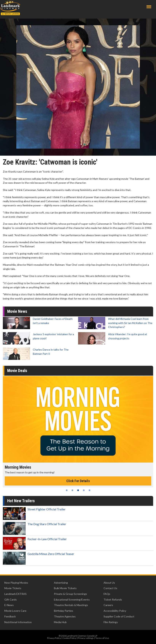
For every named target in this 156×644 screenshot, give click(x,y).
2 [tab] (72, 490)
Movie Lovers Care (15, 611)
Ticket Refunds (113, 599)
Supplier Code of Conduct (119, 616)
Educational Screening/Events (72, 599)
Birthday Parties (64, 611)
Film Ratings (111, 622)
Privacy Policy (54, 638)
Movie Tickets (13, 588)
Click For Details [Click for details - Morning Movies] (78, 481)
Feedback (10, 616)
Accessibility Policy (115, 611)
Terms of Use (102, 638)
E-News (9, 605)
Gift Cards (11, 599)
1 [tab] (67, 490)
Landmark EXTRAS (15, 594)
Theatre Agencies (65, 616)
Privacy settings (86, 638)
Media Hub (60, 622)
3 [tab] (78, 490)
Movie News (17, 311)
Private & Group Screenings (70, 594)
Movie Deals (17, 371)
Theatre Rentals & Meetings (71, 605)
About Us (109, 583)
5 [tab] (89, 490)
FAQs (107, 594)
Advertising (61, 583)
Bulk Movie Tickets (65, 588)
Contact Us (110, 588)
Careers (108, 605)
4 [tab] (84, 490)
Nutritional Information (18, 622)
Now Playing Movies (16, 583)
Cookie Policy (69, 638)
